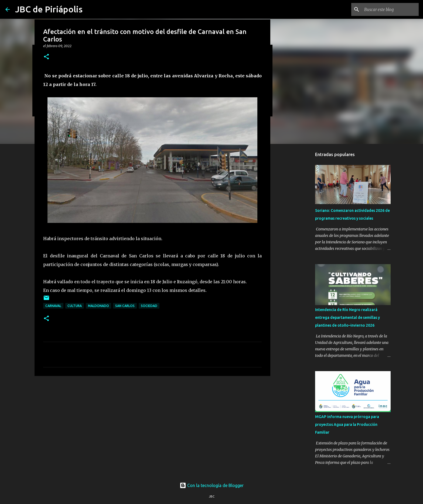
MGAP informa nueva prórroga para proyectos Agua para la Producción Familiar (347, 424)
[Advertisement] (152, 422)
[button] (46, 57)
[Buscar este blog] (390, 9)
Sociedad (149, 306)
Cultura (75, 306)
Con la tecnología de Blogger (212, 485)
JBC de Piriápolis (49, 9)
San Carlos (125, 306)
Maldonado (98, 306)
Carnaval (53, 306)
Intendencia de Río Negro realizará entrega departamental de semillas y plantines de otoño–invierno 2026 (347, 317)
